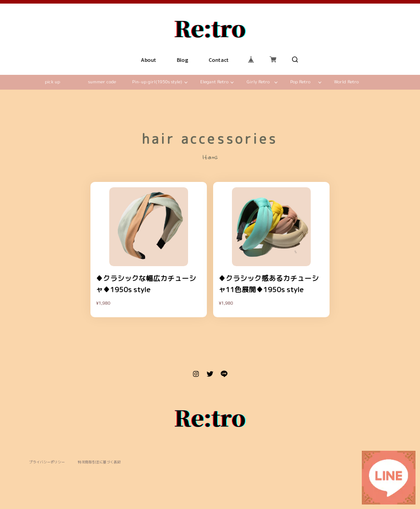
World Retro (346, 82)
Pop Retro (300, 82)
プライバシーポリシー (47, 462)
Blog (183, 59)
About (149, 59)
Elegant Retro (214, 82)
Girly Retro (258, 82)
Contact (219, 59)
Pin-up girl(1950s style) (157, 82)
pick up (52, 82)
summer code (102, 82)
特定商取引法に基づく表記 (99, 462)
